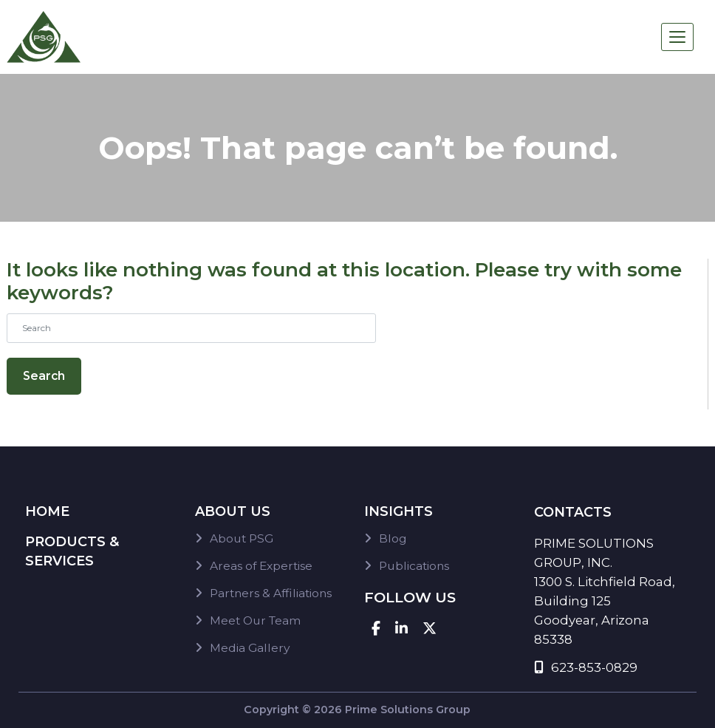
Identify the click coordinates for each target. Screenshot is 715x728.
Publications (414, 566)
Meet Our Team (255, 620)
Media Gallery (250, 648)
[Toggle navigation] (677, 37)
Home (47, 511)
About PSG (242, 538)
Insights (398, 511)
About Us (233, 511)
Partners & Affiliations (271, 593)
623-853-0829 (586, 667)
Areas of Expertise (261, 566)
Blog (393, 538)
